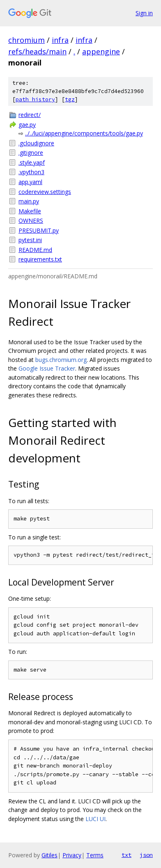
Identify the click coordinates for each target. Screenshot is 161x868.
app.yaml (30, 182)
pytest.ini (30, 240)
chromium (26, 40)
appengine (101, 51)
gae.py (27, 125)
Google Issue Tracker (47, 368)
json (146, 855)
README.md (35, 250)
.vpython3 (31, 172)
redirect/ (30, 115)
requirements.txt (40, 259)
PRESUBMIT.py (39, 230)
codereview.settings (45, 192)
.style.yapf (32, 162)
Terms (95, 855)
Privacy (72, 855)
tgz (70, 99)
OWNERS (31, 220)
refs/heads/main (37, 51)
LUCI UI (95, 819)
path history (35, 99)
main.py (29, 201)
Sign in (144, 13)
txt (126, 855)
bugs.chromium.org (61, 360)
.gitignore (31, 153)
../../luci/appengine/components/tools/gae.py (84, 133)
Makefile (30, 211)
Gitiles (49, 855)
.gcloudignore (36, 143)
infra (60, 40)
